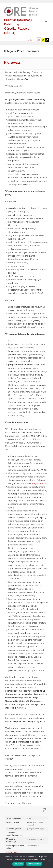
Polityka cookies (34, 864)
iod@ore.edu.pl (39, 484)
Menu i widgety (46, 25)
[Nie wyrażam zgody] (49, 860)
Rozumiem (18, 864)
